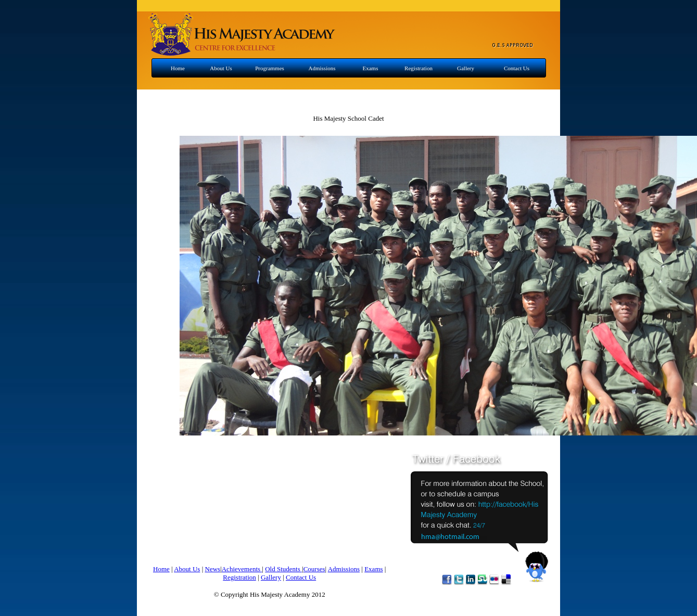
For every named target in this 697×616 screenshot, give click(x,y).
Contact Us (517, 68)
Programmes (270, 68)
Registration (419, 68)
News (213, 569)
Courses (314, 569)
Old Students (283, 569)
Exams (371, 68)
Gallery (466, 68)
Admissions (322, 68)
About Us (221, 68)
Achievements (242, 569)
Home (178, 68)
